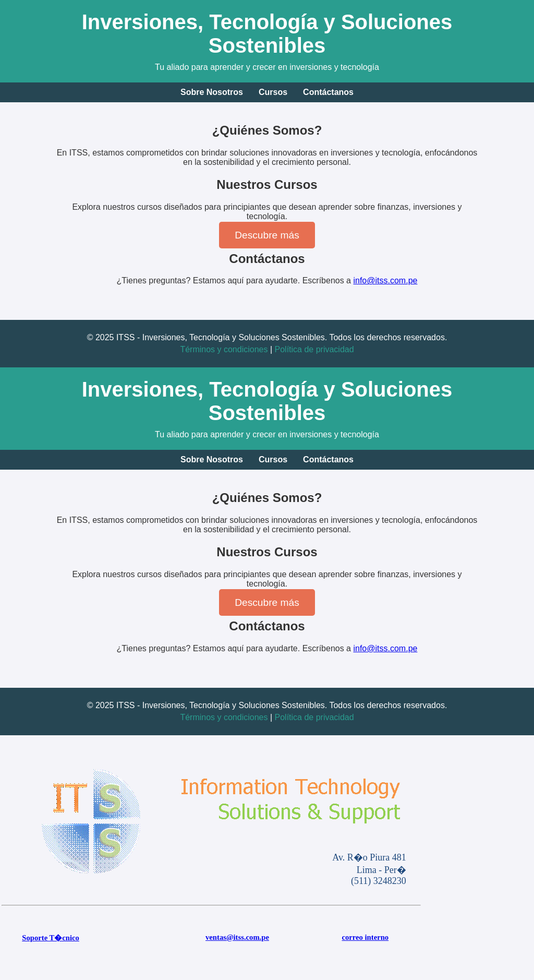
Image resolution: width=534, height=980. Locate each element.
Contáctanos (328, 92)
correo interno (365, 937)
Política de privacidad (314, 349)
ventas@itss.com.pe (237, 937)
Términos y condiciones (224, 349)
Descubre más (267, 235)
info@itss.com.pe (385, 280)
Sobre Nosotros (212, 92)
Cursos (273, 92)
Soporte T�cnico (51, 938)
